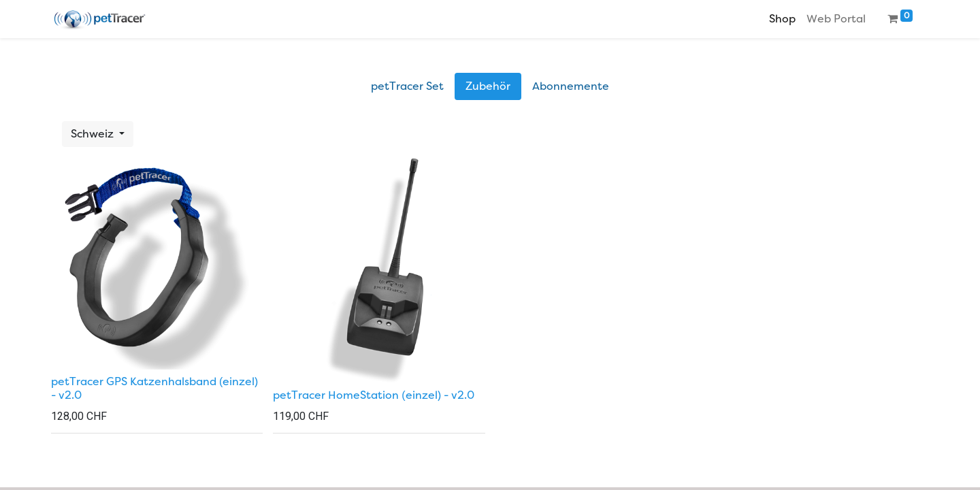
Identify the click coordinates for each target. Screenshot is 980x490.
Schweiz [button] (94, 134)
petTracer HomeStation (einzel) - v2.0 (373, 395)
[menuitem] (782, 19)
